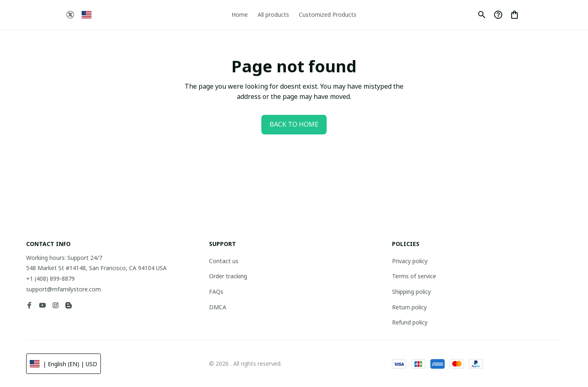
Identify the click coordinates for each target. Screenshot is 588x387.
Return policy (409, 307)
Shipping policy (411, 292)
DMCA (218, 307)
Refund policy (410, 322)
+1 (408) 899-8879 (50, 279)
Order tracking (228, 276)
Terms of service (414, 276)
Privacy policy (410, 261)
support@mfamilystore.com (63, 289)
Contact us (224, 261)
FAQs (216, 292)
